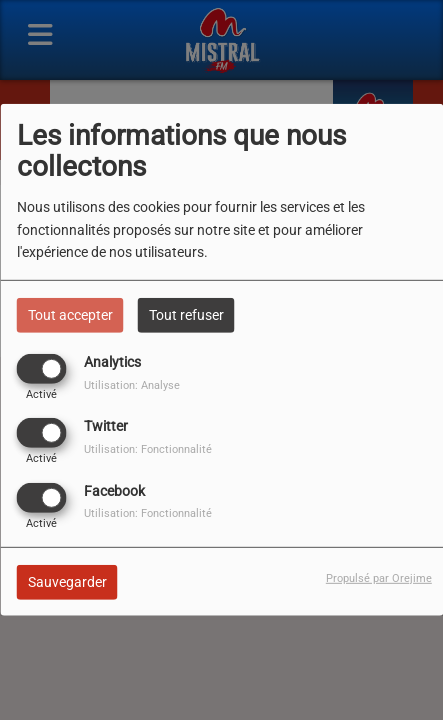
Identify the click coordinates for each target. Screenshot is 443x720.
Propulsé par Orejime (379, 577)
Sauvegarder (67, 581)
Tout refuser (186, 315)
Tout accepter (70, 315)
